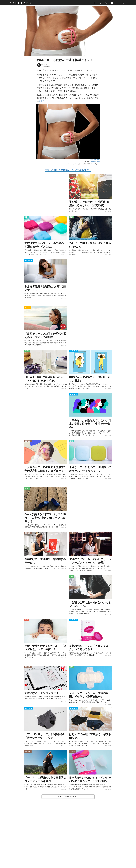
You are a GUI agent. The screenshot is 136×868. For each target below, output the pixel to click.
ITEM (27, 218)
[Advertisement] (68, 838)
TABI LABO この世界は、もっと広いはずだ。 (68, 171)
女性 (79, 165)
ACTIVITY (28, 308)
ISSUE (72, 218)
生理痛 (84, 165)
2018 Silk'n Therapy (95, 162)
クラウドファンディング (70, 165)
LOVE (27, 621)
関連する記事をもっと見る (68, 797)
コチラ (42, 102)
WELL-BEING (29, 261)
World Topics (95, 165)
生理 (89, 165)
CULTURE (73, 176)
